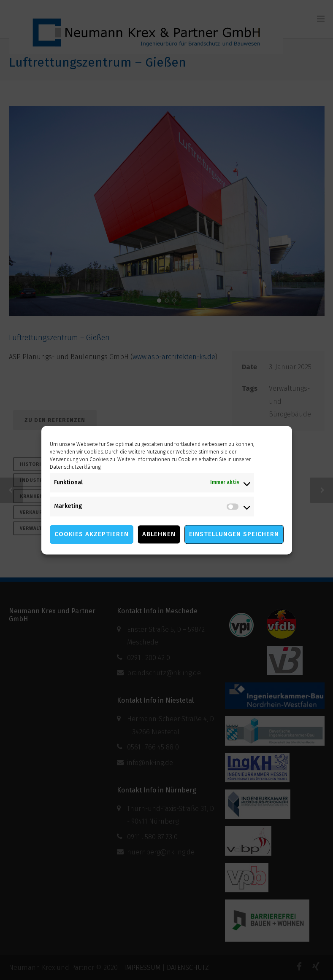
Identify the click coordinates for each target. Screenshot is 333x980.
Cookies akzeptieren (92, 534)
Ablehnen (159, 534)
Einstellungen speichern (234, 534)
